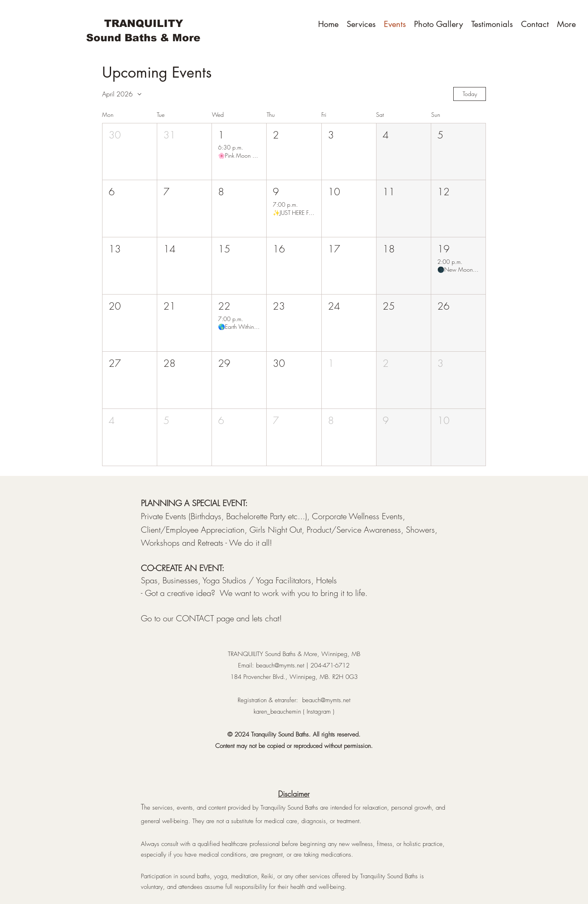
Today (470, 94)
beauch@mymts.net (280, 665)
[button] (130, 151)
